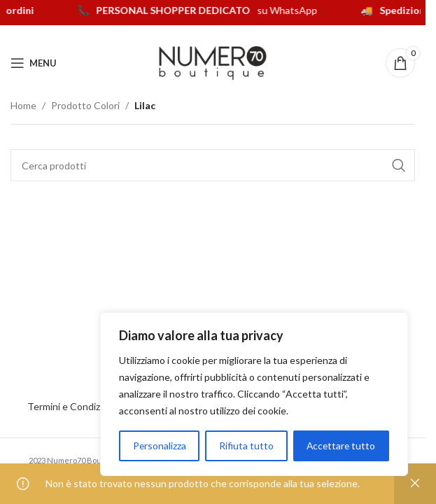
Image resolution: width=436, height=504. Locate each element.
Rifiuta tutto (246, 446)
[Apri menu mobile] (34, 63)
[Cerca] (213, 165)
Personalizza (159, 446)
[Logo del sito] (213, 62)
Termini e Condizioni (73, 406)
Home (23, 105)
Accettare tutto (340, 446)
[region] (254, 394)
